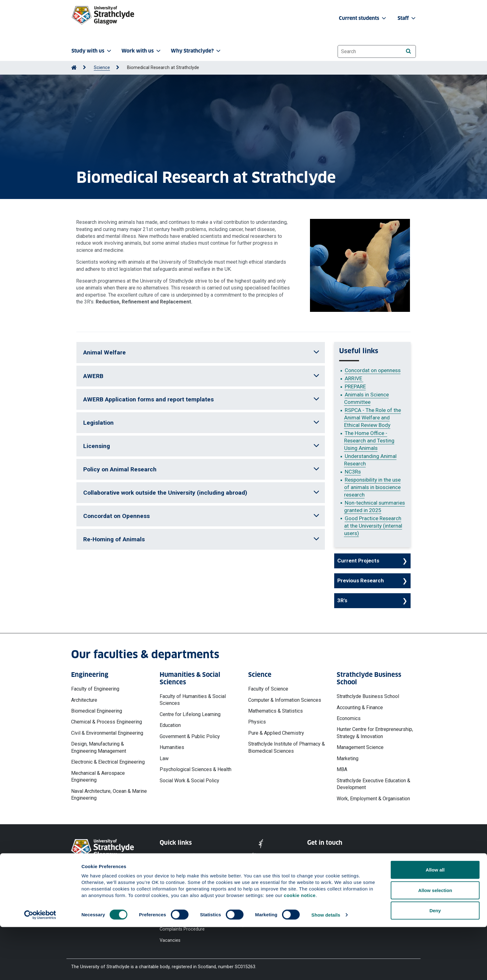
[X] (349, 889)
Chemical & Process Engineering (107, 722)
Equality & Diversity (178, 889)
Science (102, 68)
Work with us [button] (142, 51)
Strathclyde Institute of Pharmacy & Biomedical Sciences (287, 747)
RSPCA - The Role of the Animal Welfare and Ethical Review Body (373, 418)
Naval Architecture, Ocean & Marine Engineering (109, 795)
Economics (349, 718)
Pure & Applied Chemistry (276, 733)
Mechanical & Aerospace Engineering (98, 777)
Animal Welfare (201, 352)
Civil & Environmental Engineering (107, 733)
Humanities (172, 747)
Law (164, 758)
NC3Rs (353, 472)
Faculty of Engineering (95, 689)
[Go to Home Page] (74, 68)
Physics (257, 722)
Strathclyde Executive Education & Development (373, 784)
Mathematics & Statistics (275, 711)
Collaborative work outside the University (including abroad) (201, 493)
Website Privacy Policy (182, 855)
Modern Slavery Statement (175, 903)
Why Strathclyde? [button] (196, 51)
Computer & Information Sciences (285, 700)
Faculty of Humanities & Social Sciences (193, 700)
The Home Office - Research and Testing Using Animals (369, 441)
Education (170, 725)
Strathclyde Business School (368, 696)
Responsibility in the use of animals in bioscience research (372, 487)
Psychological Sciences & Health (196, 769)
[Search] (408, 51)
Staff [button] (407, 18)
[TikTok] (381, 889)
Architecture (84, 700)
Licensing (201, 446)
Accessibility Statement (183, 878)
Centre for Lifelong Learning (190, 714)
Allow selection (435, 943)
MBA (342, 769)
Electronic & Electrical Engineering (108, 762)
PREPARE (355, 386)
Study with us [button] (92, 51)
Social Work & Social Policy (189, 781)
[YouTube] (332, 889)
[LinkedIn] (397, 889)
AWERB (201, 376)
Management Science (360, 747)
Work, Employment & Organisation (373, 799)
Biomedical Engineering (97, 711)
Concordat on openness (373, 370)
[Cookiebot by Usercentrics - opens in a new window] (40, 968)
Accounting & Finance (360, 707)
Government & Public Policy (190, 736)
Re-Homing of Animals (201, 539)
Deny (435, 963)
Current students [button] (363, 18)
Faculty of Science (268, 689)
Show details (326, 968)
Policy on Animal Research (201, 469)
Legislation (201, 423)
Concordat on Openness (201, 516)
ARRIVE (354, 378)
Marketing (348, 758)
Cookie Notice (174, 867)
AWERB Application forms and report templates (201, 399)
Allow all (435, 923)
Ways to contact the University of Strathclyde (341, 859)
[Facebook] (315, 889)
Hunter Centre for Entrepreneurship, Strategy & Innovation (375, 733)
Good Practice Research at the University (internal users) (373, 526)
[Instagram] (366, 889)
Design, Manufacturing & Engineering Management (99, 747)
